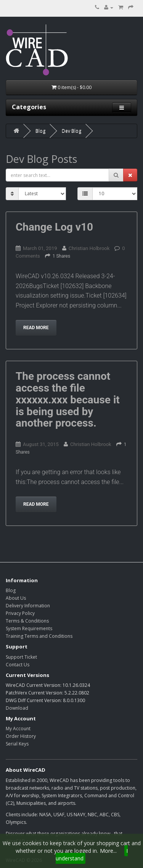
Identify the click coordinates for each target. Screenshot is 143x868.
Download (17, 708)
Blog (40, 131)
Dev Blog (71, 131)
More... (108, 851)
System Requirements (29, 628)
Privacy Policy (20, 613)
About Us (16, 598)
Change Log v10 (54, 227)
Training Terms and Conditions (39, 636)
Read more (36, 328)
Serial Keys (17, 744)
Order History (21, 736)
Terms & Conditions (27, 621)
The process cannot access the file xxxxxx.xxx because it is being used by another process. (68, 400)
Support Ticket (21, 657)
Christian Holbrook (89, 248)
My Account (18, 729)
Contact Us (18, 665)
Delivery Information (28, 606)
